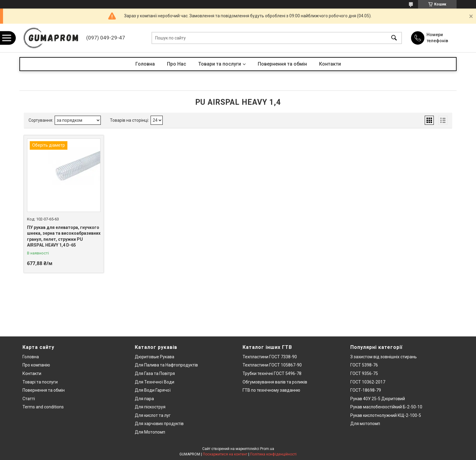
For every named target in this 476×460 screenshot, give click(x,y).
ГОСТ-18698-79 (366, 390)
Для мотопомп (365, 424)
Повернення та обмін (282, 64)
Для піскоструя (150, 407)
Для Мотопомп (150, 432)
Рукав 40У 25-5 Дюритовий (378, 399)
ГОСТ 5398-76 (364, 365)
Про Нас (177, 64)
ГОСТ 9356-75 (364, 373)
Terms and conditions (43, 407)
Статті (29, 399)
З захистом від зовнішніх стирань (384, 357)
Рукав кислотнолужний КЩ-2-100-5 (386, 415)
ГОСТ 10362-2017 (368, 382)
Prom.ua (267, 449)
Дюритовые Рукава (155, 357)
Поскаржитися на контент (225, 454)
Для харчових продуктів (159, 424)
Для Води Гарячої (153, 390)
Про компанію (36, 365)
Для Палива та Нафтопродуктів (166, 365)
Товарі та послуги (40, 382)
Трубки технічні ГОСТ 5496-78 (272, 373)
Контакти (330, 64)
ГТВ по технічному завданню (271, 390)
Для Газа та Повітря (155, 373)
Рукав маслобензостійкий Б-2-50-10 (386, 407)
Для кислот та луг (153, 415)
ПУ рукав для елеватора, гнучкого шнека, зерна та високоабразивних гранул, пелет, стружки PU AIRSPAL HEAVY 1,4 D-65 (64, 236)
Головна (145, 64)
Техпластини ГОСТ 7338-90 (270, 357)
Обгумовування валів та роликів (275, 382)
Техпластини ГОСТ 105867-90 (272, 365)
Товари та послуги (220, 64)
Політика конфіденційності (273, 454)
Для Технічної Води (155, 382)
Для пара (144, 399)
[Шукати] (394, 38)
